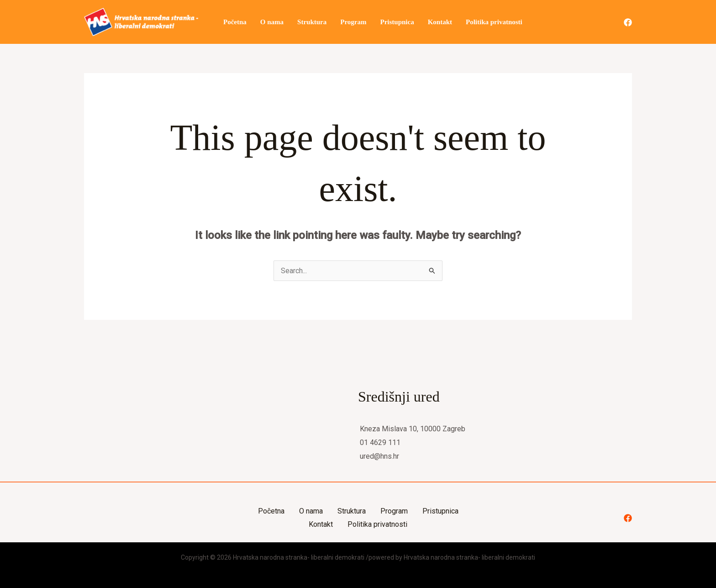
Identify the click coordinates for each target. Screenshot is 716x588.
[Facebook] (628, 22)
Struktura (312, 22)
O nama (272, 22)
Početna (235, 22)
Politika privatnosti (494, 22)
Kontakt (440, 22)
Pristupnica (397, 22)
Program (353, 22)
